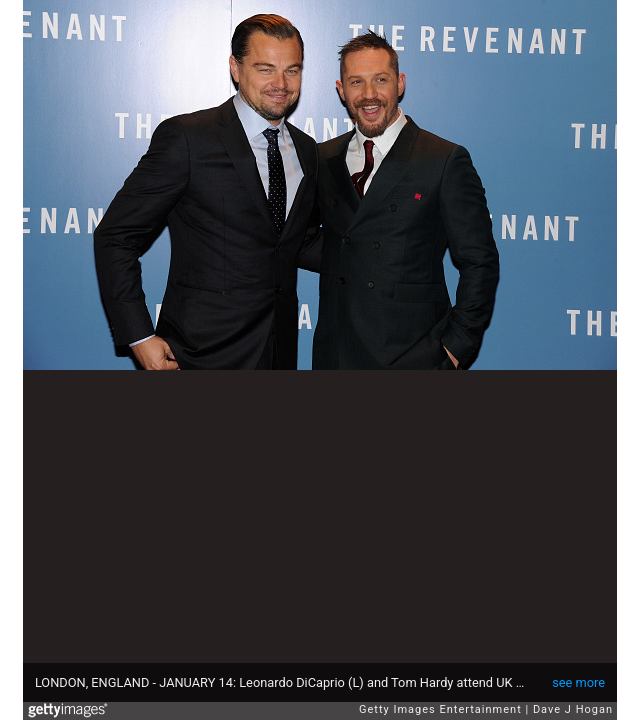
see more (578, 682)
